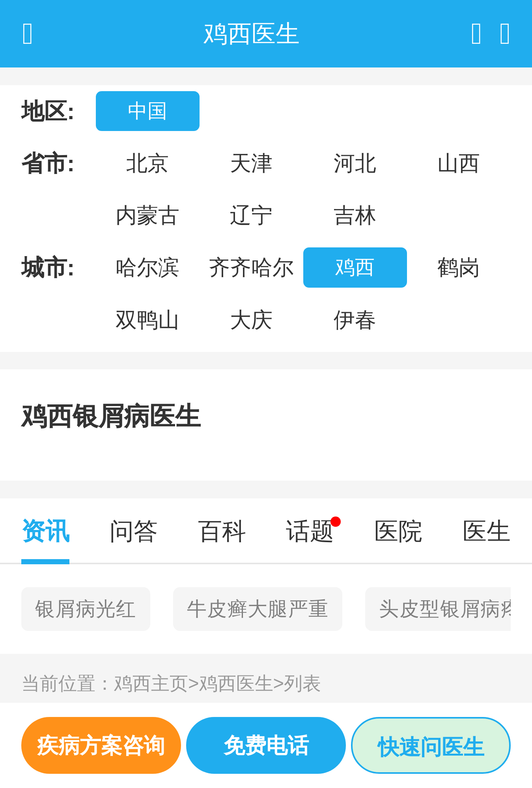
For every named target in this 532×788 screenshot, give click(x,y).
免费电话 (266, 745)
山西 (459, 163)
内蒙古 (147, 215)
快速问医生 (431, 747)
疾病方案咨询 (101, 745)
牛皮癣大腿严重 (258, 609)
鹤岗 (459, 267)
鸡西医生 (242, 683)
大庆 (251, 320)
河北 (355, 163)
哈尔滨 (147, 267)
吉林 (355, 215)
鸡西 (355, 267)
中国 (147, 111)
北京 (147, 163)
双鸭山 (147, 320)
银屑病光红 (86, 609)
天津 (251, 163)
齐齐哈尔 (251, 267)
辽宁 (251, 215)
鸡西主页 (157, 683)
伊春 (355, 320)
